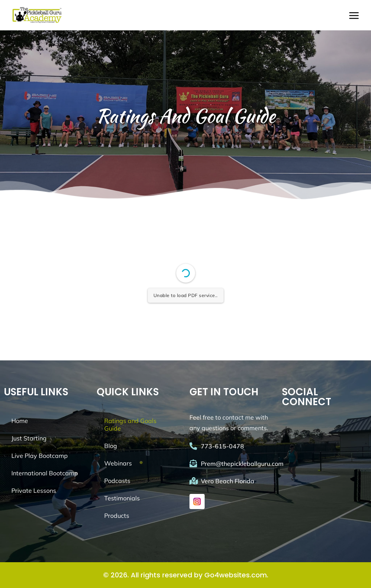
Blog (111, 446)
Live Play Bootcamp (40, 456)
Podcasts (117, 481)
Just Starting (29, 438)
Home (20, 421)
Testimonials (122, 498)
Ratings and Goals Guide (130, 424)
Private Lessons (34, 491)
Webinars (118, 463)
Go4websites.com (236, 575)
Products (117, 516)
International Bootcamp (45, 473)
